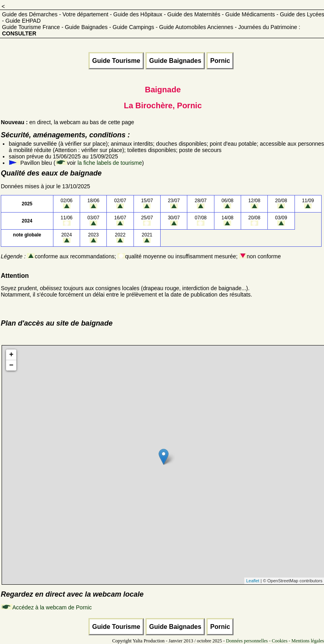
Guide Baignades (175, 61)
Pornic (220, 61)
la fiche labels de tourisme (110, 163)
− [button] (11, 365)
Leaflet (253, 581)
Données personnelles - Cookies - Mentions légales (275, 641)
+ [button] (11, 355)
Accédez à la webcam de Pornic (52, 607)
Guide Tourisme (116, 61)
